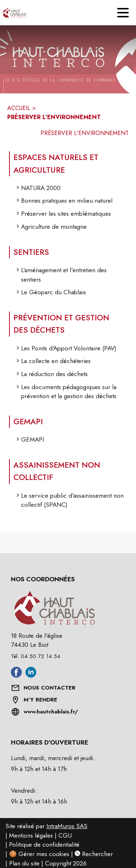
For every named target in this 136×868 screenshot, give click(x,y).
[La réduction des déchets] (71, 376)
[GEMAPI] (71, 442)
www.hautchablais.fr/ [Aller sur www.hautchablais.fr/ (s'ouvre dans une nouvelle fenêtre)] (51, 712)
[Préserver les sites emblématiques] (71, 216)
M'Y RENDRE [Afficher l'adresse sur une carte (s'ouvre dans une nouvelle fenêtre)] (40, 700)
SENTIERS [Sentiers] (31, 252)
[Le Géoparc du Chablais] (71, 294)
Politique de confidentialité (44, 844)
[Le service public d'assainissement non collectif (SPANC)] (71, 502)
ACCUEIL (19, 108)
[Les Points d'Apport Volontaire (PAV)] (71, 350)
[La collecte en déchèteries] (71, 363)
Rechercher (94, 854)
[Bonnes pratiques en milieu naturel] (71, 203)
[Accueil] (13, 13)
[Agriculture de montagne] (71, 229)
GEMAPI (28, 422)
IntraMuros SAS (67, 826)
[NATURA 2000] (71, 190)
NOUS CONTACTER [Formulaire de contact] (50, 688)
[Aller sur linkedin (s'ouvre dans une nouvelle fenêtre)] (31, 675)
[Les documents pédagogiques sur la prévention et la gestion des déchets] (71, 394)
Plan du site (24, 863)
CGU (65, 835)
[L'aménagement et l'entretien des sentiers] (71, 277)
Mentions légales (31, 835)
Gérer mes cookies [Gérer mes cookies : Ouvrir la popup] (44, 854)
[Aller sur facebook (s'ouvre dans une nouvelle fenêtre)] (16, 675)
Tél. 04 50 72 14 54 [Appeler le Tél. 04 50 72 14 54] (36, 656)
